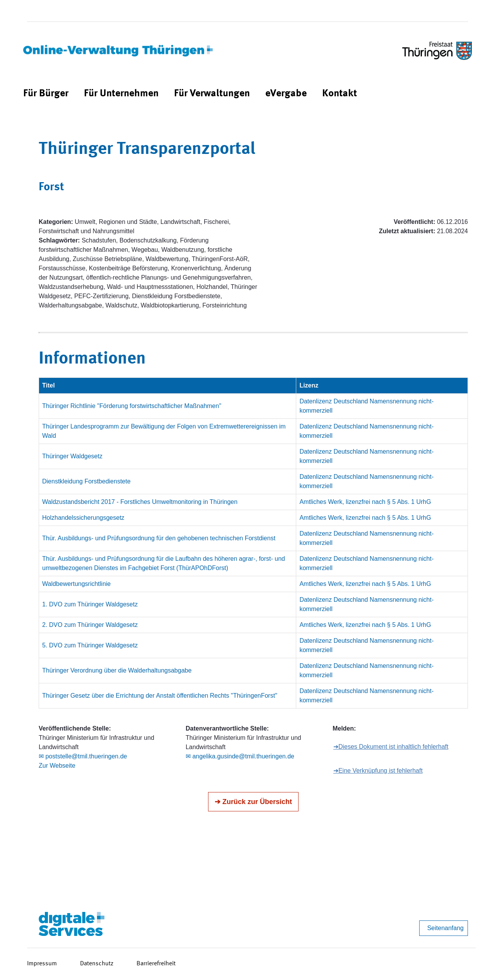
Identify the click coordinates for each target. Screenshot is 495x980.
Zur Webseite (57, 766)
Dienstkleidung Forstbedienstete (86, 481)
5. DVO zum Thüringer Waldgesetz (90, 645)
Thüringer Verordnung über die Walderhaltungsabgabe (117, 670)
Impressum (42, 964)
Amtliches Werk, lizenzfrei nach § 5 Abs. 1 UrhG (365, 502)
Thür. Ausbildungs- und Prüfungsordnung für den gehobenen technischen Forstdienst (159, 538)
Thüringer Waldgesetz (72, 456)
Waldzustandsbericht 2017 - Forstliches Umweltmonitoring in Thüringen (140, 502)
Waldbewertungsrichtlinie (76, 584)
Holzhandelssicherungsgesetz (83, 518)
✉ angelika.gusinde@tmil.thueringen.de (240, 756)
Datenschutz (97, 964)
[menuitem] (46, 94)
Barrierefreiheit (156, 964)
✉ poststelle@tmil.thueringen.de (83, 756)
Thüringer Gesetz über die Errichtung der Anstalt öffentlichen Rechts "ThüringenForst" (160, 696)
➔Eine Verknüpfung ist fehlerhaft (378, 771)
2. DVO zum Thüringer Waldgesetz (90, 625)
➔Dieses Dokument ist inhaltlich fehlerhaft (391, 747)
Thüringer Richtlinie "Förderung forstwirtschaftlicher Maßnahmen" (132, 406)
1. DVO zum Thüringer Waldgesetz (90, 604)
